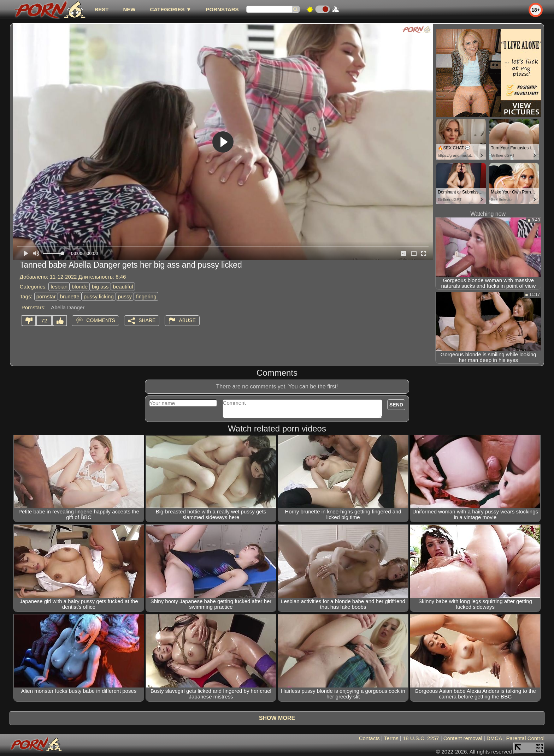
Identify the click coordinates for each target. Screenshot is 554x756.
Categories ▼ (170, 9)
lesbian (59, 287)
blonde (80, 287)
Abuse (187, 320)
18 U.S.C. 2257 (421, 738)
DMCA (494, 738)
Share (147, 320)
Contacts (369, 738)
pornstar (46, 296)
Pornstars (222, 9)
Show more (277, 718)
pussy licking (99, 296)
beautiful (123, 287)
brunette (70, 296)
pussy (125, 296)
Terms (391, 738)
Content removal (463, 738)
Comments (101, 320)
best (101, 9)
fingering (146, 296)
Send (396, 405)
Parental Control (525, 738)
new (129, 9)
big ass (100, 287)
